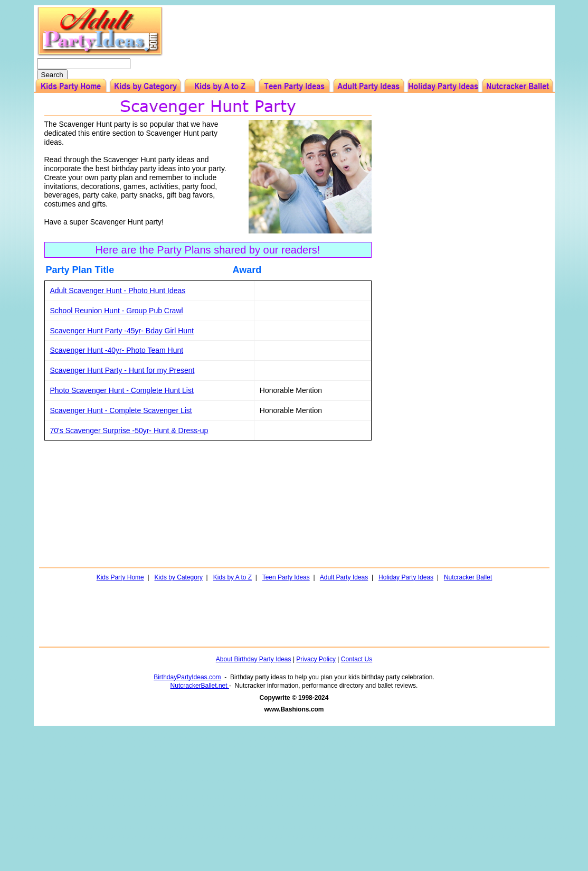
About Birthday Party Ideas (254, 659)
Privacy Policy (316, 659)
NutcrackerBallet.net (200, 686)
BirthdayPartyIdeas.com (187, 677)
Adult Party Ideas (344, 577)
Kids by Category (179, 577)
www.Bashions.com (294, 709)
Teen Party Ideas (286, 577)
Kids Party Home (120, 577)
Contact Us (357, 659)
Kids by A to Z (233, 577)
